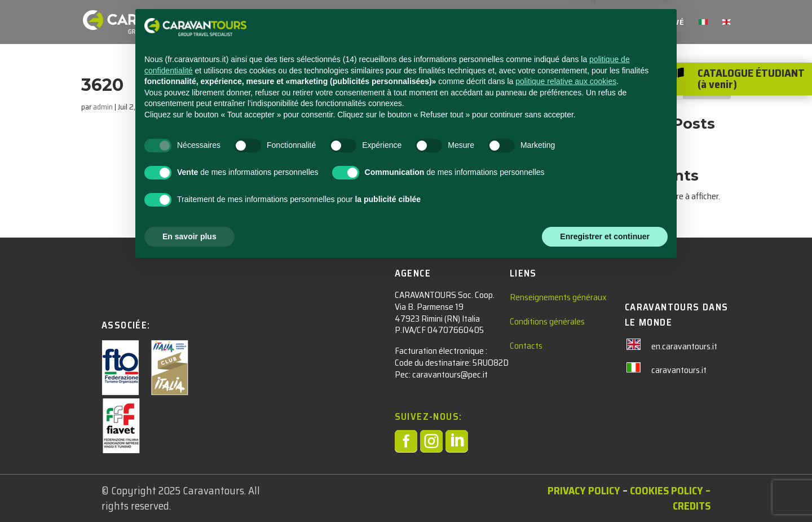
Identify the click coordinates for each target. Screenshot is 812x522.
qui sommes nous (570, 23)
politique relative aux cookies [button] (566, 336)
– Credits (692, 498)
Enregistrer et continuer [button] (605, 491)
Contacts (498, 23)
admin (103, 107)
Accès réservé (653, 23)
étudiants (306, 23)
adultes (373, 23)
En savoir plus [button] (189, 491)
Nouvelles (440, 23)
